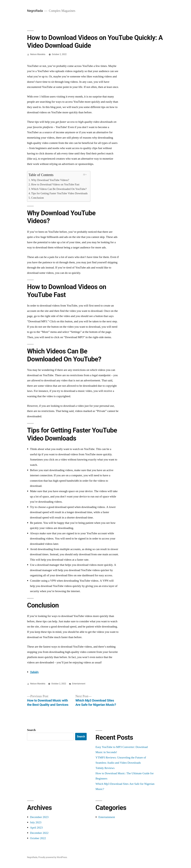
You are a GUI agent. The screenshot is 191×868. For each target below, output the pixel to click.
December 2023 (39, 817)
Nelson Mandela (38, 54)
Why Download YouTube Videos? (50, 180)
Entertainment (79, 684)
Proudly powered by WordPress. (53, 857)
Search (31, 730)
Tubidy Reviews (105, 768)
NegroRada (35, 11)
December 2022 (39, 833)
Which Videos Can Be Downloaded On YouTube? (59, 189)
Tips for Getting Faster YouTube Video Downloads (59, 193)
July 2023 (36, 822)
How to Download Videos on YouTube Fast (55, 185)
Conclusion (37, 198)
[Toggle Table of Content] (85, 175)
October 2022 (38, 838)
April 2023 (36, 828)
